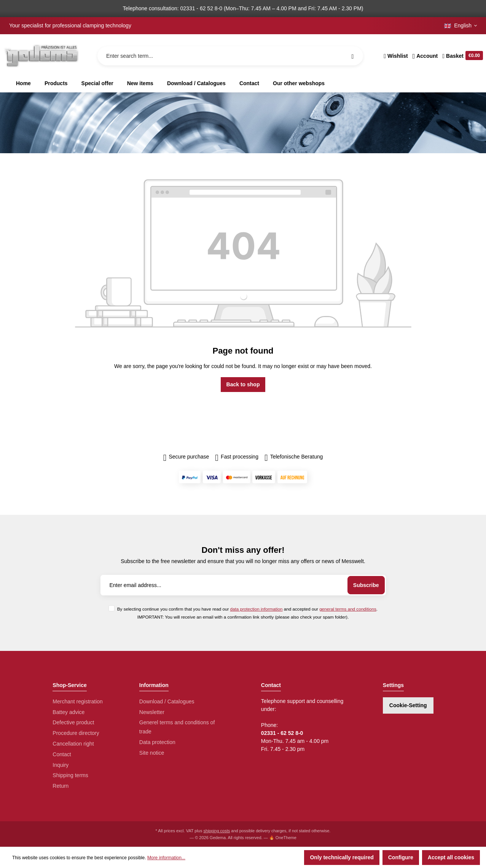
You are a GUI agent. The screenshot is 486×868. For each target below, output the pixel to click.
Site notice (152, 753)
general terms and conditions (348, 609)
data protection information (257, 609)
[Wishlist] (396, 56)
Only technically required (342, 857)
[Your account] (425, 56)
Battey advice (69, 712)
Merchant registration (78, 701)
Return (61, 786)
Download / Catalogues (167, 701)
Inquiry (61, 765)
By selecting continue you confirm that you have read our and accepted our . (247, 609)
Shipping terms (70, 775)
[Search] (352, 56)
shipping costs (217, 831)
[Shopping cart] (461, 56)
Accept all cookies (451, 857)
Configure (401, 857)
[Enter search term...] (230, 56)
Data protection (157, 742)
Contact (62, 754)
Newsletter (152, 712)
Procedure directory (76, 733)
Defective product (73, 722)
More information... (166, 858)
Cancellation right (73, 744)
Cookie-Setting (408, 705)
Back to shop (243, 384)
